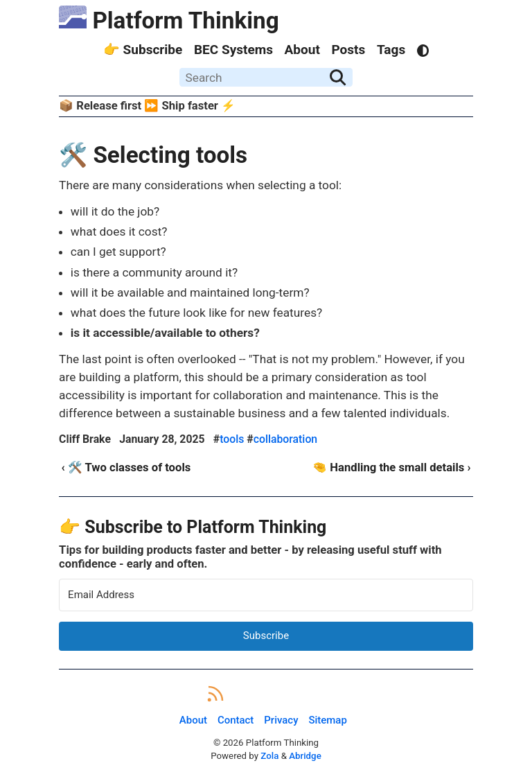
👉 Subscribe (143, 50)
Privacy (281, 720)
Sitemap (327, 720)
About (302, 50)
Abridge (305, 756)
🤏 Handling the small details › (391, 467)
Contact (236, 720)
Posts (348, 50)
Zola (269, 756)
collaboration (285, 439)
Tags (391, 50)
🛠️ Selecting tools (153, 155)
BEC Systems (233, 50)
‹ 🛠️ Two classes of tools (126, 467)
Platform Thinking (169, 20)
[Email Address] (266, 595)
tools (232, 439)
